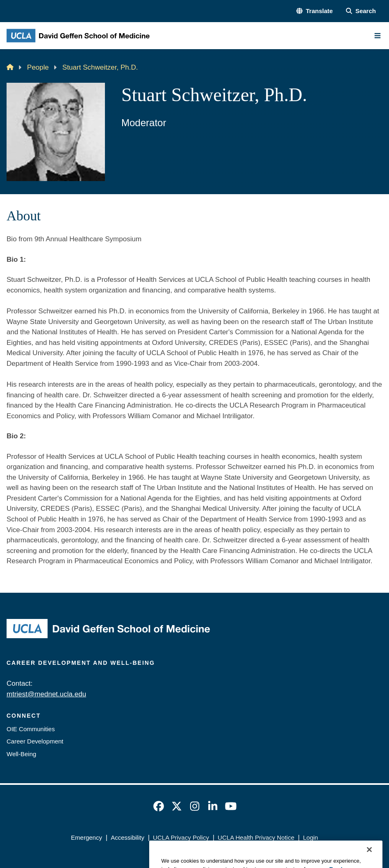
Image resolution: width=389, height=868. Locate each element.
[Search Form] (361, 11)
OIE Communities (31, 729)
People (38, 67)
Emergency (86, 837)
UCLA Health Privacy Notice (256, 837)
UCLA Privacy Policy (181, 837)
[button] (315, 11)
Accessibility (127, 837)
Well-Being (21, 754)
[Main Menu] (378, 36)
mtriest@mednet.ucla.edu (46, 694)
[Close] (369, 859)
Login (311, 837)
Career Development (35, 741)
